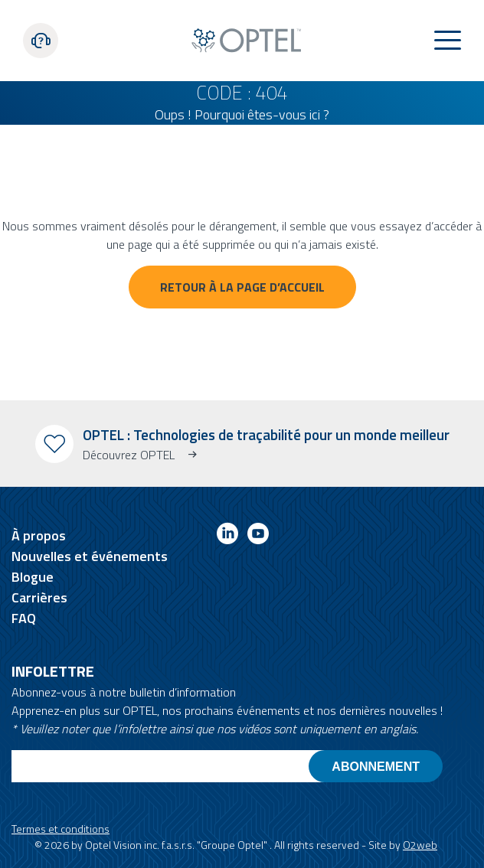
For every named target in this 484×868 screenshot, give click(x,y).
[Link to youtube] (258, 536)
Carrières (39, 597)
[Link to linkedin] (227, 536)
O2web (420, 845)
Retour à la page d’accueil (242, 287)
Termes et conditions (60, 829)
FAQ (24, 618)
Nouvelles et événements (90, 556)
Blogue (33, 577)
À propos (39, 535)
